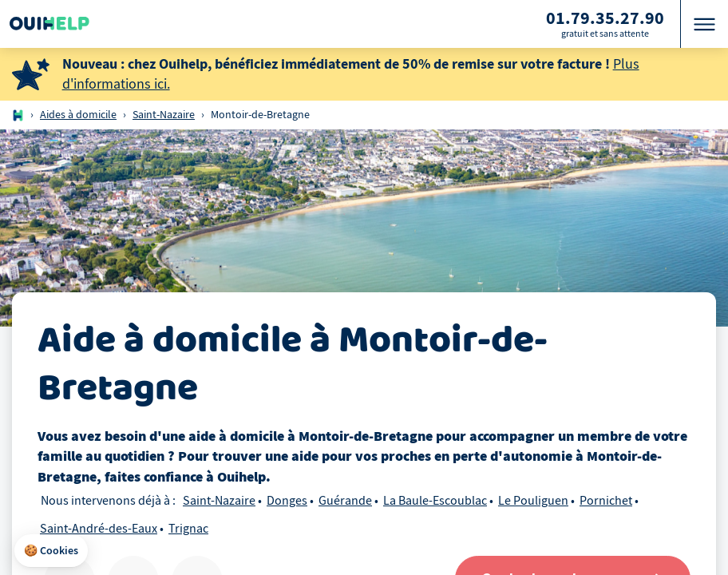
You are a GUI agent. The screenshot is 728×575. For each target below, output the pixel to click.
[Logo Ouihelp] (49, 24)
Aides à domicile (78, 115)
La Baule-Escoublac (435, 501)
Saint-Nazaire (164, 115)
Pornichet (606, 501)
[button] (51, 551)
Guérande (345, 501)
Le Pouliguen (533, 501)
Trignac (188, 529)
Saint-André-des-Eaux (99, 529)
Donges (287, 501)
